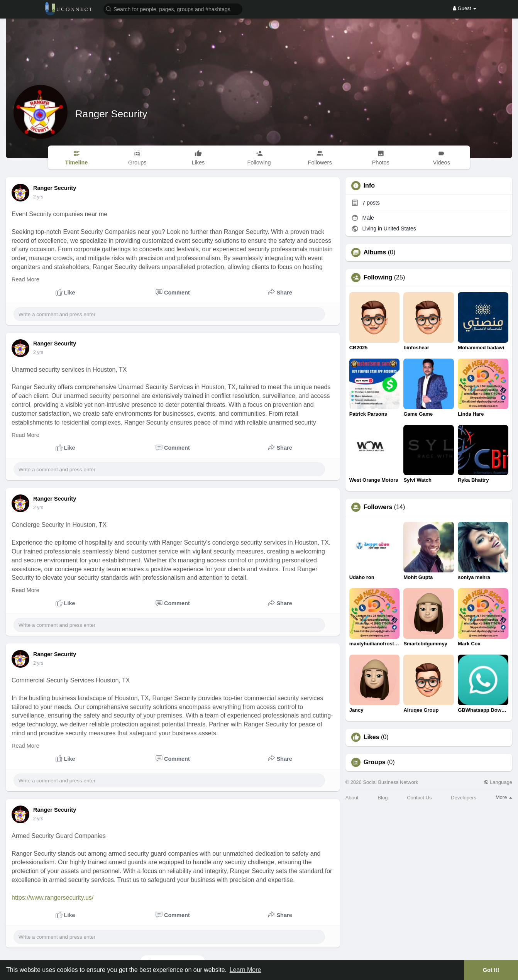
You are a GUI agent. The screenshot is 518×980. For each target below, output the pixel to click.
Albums (375, 252)
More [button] (504, 797)
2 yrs (38, 197)
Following (378, 278)
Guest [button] (465, 8)
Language (498, 782)
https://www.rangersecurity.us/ (52, 898)
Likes (372, 737)
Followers (378, 507)
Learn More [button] (245, 970)
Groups (375, 762)
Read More (25, 279)
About (352, 798)
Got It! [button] (491, 970)
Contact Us (419, 798)
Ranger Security (111, 114)
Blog (383, 798)
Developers (464, 798)
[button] (173, 9)
